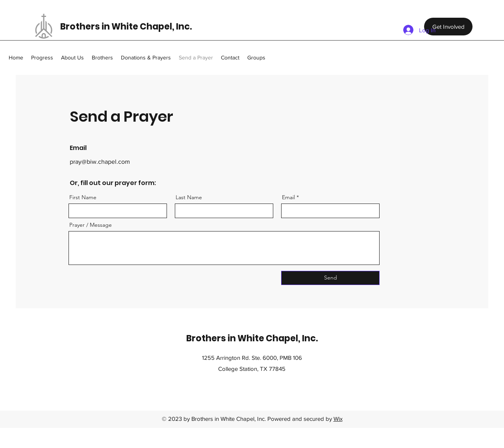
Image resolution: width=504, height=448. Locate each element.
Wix (338, 419)
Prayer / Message (91, 225)
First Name (83, 197)
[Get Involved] (448, 27)
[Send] (330, 278)
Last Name (189, 197)
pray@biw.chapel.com (100, 162)
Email (288, 197)
